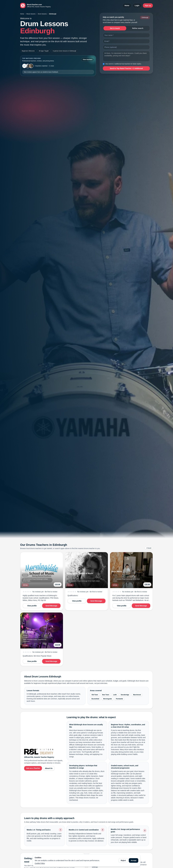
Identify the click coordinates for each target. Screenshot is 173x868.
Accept (134, 860)
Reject (123, 860)
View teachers (88, 60)
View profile (32, 606)
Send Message (51, 606)
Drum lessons (42, 14)
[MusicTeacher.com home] (35, 6)
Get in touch (115, 28)
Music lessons (31, 14)
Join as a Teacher (33, 768)
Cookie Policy (40, 863)
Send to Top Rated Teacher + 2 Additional (126, 68)
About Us (49, 768)
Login (137, 6)
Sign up (148, 6)
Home (127, 6)
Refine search (138, 28)
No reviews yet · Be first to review (45, 592)
